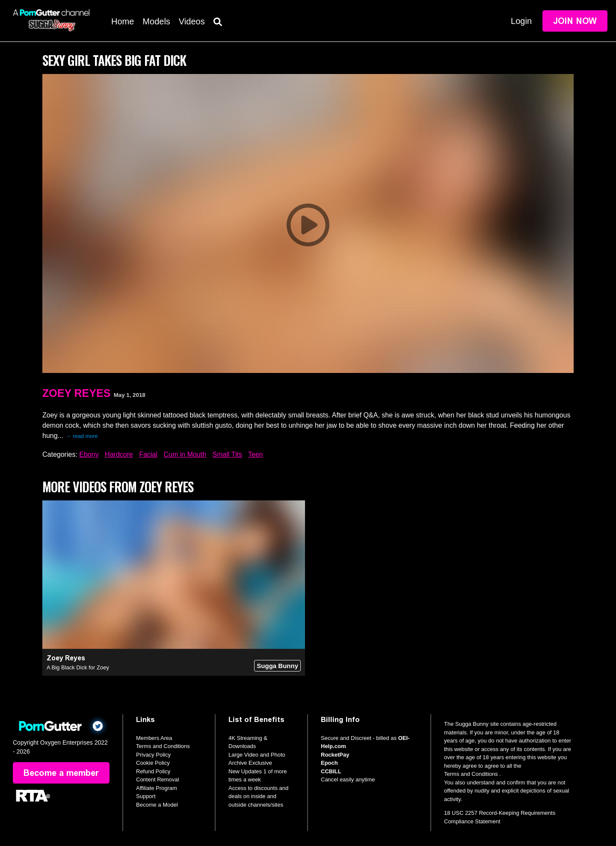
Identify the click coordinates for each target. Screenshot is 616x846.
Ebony (89, 454)
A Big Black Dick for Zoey (78, 667)
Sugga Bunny (277, 666)
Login (521, 21)
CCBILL (331, 771)
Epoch (329, 763)
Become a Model (157, 805)
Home (123, 21)
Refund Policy (153, 771)
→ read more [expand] (82, 436)
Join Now (575, 21)
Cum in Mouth (185, 454)
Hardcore (119, 454)
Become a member (61, 773)
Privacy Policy (153, 755)
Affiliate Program (157, 788)
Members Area (154, 738)
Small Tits (227, 454)
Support (146, 796)
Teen (256, 454)
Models (156, 21)
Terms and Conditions (163, 746)
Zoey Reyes (76, 393)
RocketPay (335, 755)
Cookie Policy (153, 763)
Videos (192, 21)
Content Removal (157, 779)
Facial (148, 454)
